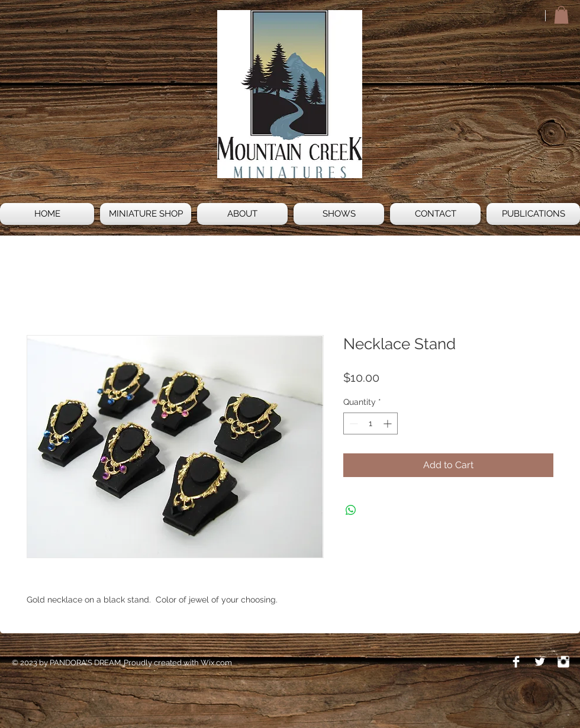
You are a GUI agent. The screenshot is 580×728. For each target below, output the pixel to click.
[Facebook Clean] (516, 662)
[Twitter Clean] (540, 662)
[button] (561, 15)
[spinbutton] (370, 423)
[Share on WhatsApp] (351, 510)
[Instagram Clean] (563, 662)
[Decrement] (352, 423)
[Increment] (389, 423)
